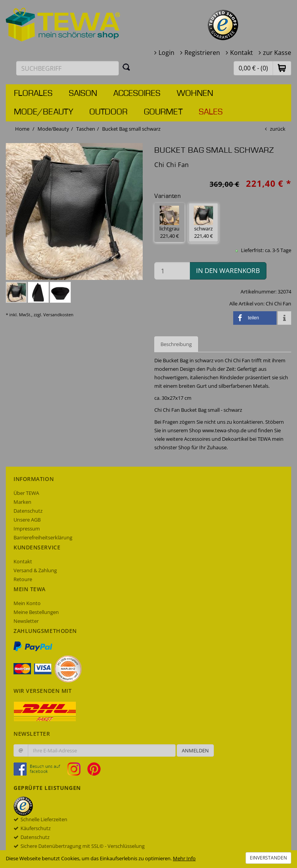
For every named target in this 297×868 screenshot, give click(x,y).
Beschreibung (176, 344)
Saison (83, 94)
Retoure (23, 579)
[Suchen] (126, 67)
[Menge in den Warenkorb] (172, 271)
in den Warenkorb (228, 270)
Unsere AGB (27, 520)
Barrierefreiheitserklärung (43, 537)
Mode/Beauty (44, 112)
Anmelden (195, 750)
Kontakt (242, 53)
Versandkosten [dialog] (58, 315)
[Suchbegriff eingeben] (67, 68)
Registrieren (202, 53)
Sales (211, 112)
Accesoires (137, 94)
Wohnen (195, 94)
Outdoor (108, 112)
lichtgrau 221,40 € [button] (169, 223)
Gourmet (163, 112)
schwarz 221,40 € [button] (203, 223)
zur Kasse (277, 53)
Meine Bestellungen (36, 612)
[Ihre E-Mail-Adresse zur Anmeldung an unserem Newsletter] (102, 750)
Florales (33, 94)
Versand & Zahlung (35, 570)
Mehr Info (184, 858)
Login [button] (166, 53)
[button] (282, 68)
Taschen (86, 129)
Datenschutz (28, 511)
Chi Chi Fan (278, 304)
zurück (278, 129)
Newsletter (26, 621)
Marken (22, 502)
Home (22, 129)
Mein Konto (27, 603)
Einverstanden (268, 858)
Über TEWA (26, 493)
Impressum (27, 529)
